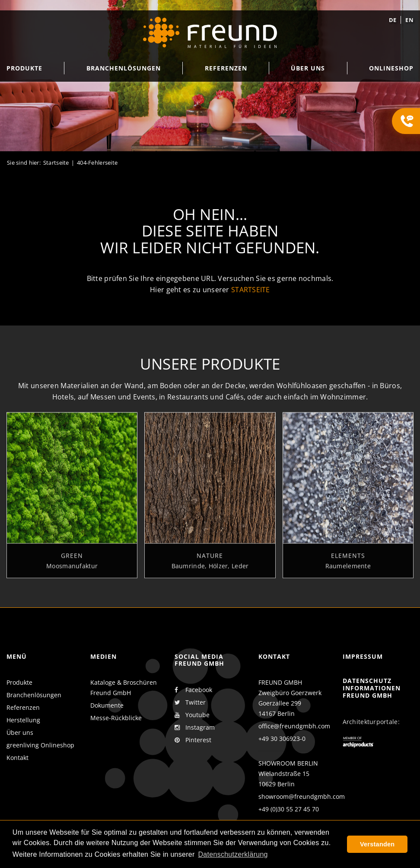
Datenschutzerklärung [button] (233, 854)
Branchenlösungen (34, 695)
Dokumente (107, 705)
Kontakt (17, 758)
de (393, 20)
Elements (348, 559)
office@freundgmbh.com (294, 726)
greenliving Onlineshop (40, 745)
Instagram (195, 728)
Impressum (363, 656)
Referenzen (23, 707)
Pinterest (193, 740)
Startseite (56, 163)
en (409, 20)
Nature (210, 559)
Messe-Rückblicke (116, 718)
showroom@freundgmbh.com (302, 796)
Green (72, 559)
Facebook (193, 690)
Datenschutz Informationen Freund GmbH (372, 688)
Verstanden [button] (377, 844)
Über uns (20, 732)
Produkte (19, 682)
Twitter (190, 702)
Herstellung (23, 720)
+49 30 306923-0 (282, 739)
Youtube (192, 715)
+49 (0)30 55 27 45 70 (289, 809)
